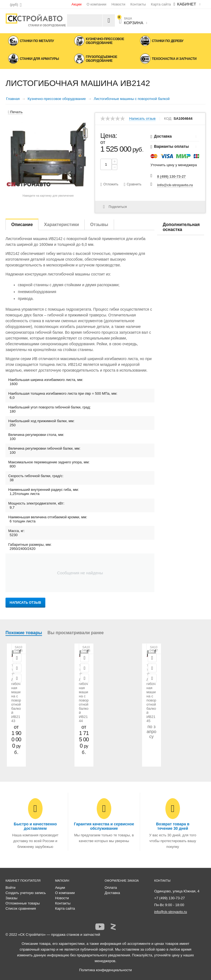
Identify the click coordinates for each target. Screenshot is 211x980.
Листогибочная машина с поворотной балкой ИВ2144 (84, 700)
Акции (76, 4)
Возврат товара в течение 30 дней (173, 826)
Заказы (11, 898)
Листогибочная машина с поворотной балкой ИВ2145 (151, 700)
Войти (10, 888)
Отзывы (99, 225)
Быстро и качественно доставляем (35, 826)
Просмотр (17, 658)
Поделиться (115, 207)
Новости (118, 4)
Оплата (111, 888)
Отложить (111, 184)
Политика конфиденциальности (105, 970)
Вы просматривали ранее (76, 633)
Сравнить (134, 184)
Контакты (138, 4)
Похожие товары (24, 633)
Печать (15, 112)
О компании (96, 4)
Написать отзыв (142, 119)
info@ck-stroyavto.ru (175, 185)
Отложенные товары (23, 903)
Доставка (112, 893)
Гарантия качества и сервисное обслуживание (104, 826)
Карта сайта (161, 4)
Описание (22, 225)
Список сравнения (21, 908)
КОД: (168, 119)
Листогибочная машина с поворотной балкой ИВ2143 (16, 700)
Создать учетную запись (26, 893)
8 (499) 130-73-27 (171, 176)
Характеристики (61, 225)
